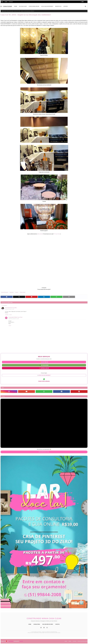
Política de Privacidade (83, 641)
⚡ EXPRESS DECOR (44, 368)
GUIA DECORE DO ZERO (48, 624)
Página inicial (4, 11)
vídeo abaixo (40, 234)
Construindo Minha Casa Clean (15, 317)
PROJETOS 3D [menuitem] (58, 6)
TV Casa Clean (57, 234)
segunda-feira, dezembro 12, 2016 (14, 319)
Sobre (6, 2)
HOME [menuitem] (16, 6)
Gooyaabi (21, 641)
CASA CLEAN (7, 6)
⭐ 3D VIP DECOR (44, 362)
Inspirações (12, 292)
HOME (30, 624)
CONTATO (57, 624)
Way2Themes (11, 641)
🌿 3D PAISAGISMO (44, 365)
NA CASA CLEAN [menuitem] (23, 6)
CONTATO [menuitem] (66, 6)
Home (2, 2)
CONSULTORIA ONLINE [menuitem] (34, 6)
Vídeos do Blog (22, 292)
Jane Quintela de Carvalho (11, 308)
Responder (7, 315)
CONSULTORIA (37, 624)
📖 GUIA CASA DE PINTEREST (44, 375)
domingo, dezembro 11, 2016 (10, 309)
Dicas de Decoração (10, 11)
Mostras (17, 292)
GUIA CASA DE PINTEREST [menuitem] (47, 6)
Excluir (11, 315)
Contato (11, 2)
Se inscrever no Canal (44, 452)
